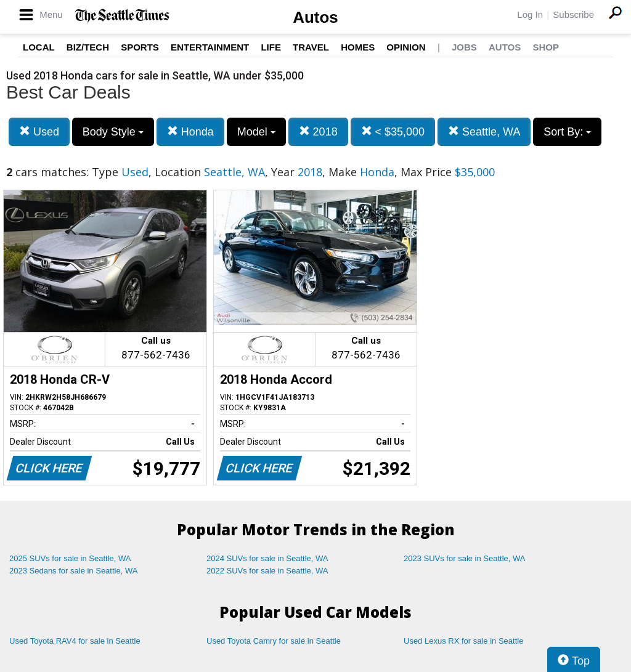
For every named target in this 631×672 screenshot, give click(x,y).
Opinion (406, 47)
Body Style (113, 132)
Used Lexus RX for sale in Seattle (463, 641)
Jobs (464, 47)
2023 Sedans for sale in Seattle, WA (73, 571)
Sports (140, 47)
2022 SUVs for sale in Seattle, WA (267, 571)
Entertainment (210, 47)
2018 (318, 132)
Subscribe (573, 14)
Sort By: (567, 132)
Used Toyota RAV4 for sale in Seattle (75, 641)
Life (271, 47)
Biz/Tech (88, 47)
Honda (190, 132)
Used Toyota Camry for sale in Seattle (274, 641)
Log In (530, 14)
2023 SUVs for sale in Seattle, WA (465, 558)
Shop (546, 47)
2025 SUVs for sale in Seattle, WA (70, 558)
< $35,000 (393, 132)
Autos (315, 17)
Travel (311, 47)
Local (39, 47)
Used (39, 132)
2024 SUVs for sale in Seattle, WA (267, 558)
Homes (358, 47)
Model (256, 132)
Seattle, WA (484, 132)
